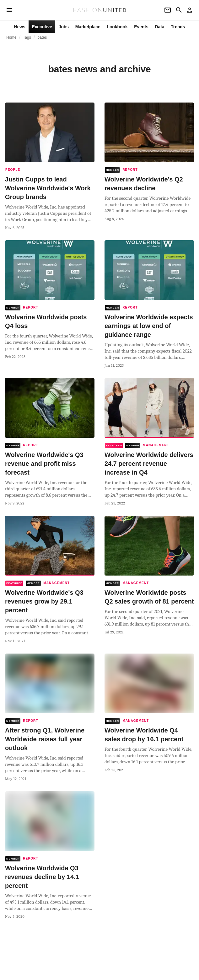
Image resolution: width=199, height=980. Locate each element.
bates (42, 37)
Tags (27, 37)
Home (11, 37)
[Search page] (179, 10)
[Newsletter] (168, 10)
